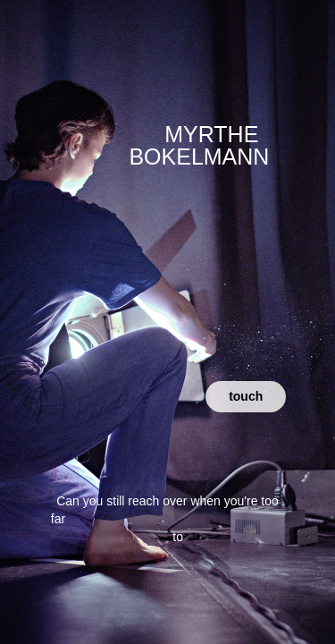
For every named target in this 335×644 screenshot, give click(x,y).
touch (246, 396)
